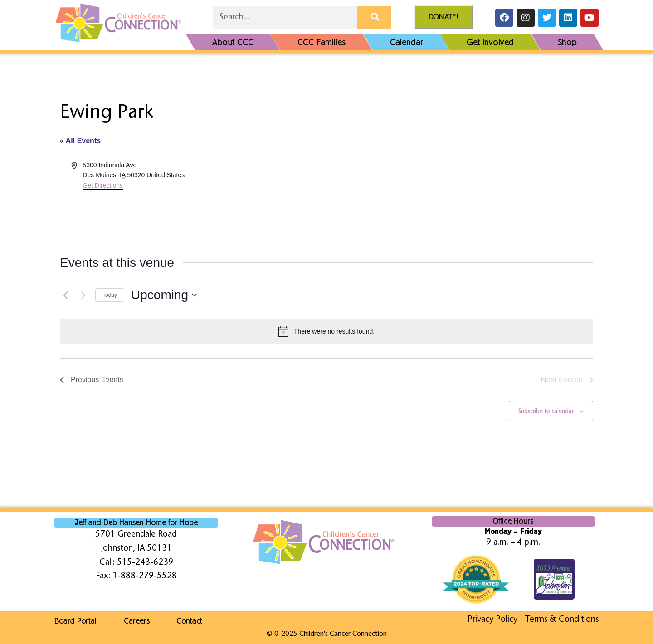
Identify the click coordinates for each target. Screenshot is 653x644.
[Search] (374, 18)
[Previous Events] (65, 295)
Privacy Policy (492, 620)
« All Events (80, 141)
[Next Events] (83, 295)
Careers (137, 621)
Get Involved (490, 42)
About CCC (233, 42)
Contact (190, 621)
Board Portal (76, 621)
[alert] (326, 331)
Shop (567, 42)
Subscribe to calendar (546, 411)
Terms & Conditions (562, 620)
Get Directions (103, 185)
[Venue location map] (459, 194)
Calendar (407, 42)
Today (110, 295)
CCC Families (322, 42)
